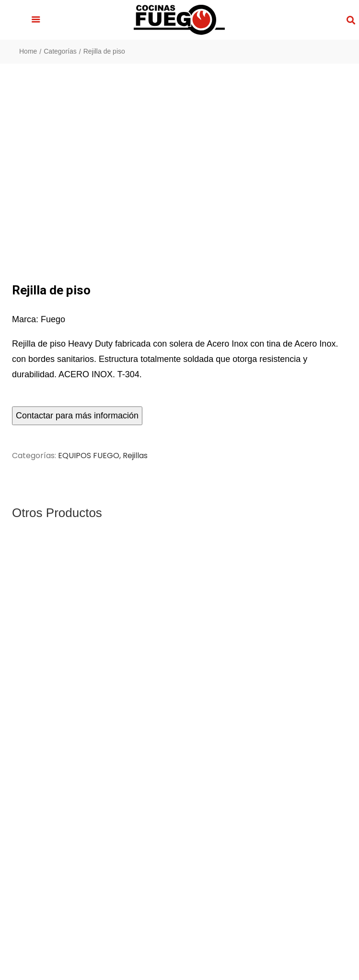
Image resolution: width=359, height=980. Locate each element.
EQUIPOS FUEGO (89, 456)
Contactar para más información (77, 416)
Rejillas (135, 456)
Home (28, 51)
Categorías (60, 51)
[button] (36, 20)
